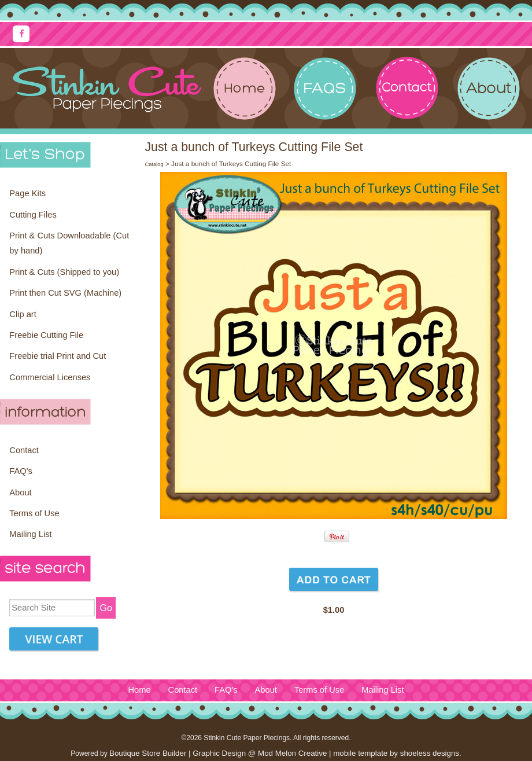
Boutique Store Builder (148, 753)
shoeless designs (430, 753)
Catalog (154, 164)
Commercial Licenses (50, 377)
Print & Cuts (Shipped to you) (64, 272)
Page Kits (27, 193)
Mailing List (30, 534)
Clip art (23, 314)
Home (139, 690)
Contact (24, 450)
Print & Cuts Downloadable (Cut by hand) (69, 243)
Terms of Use (34, 513)
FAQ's (21, 471)
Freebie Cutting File (46, 335)
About (20, 492)
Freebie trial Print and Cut (58, 356)
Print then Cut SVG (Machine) (65, 293)
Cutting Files (33, 215)
